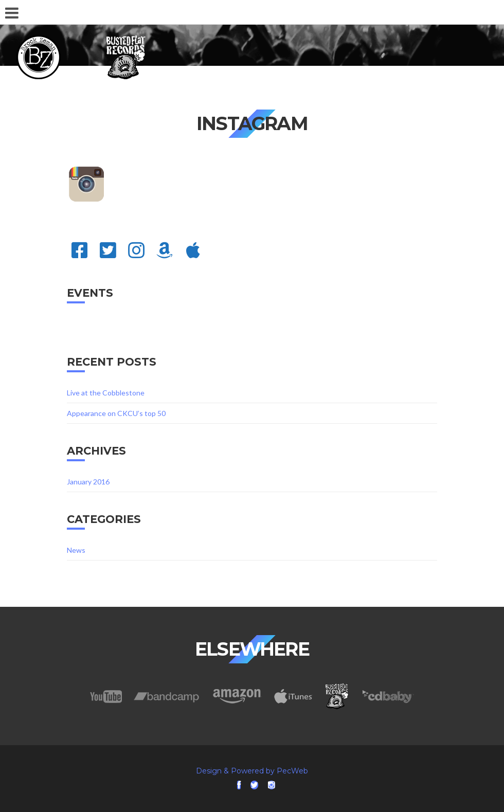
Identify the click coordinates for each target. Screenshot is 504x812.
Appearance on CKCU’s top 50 (116, 413)
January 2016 (88, 482)
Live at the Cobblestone (106, 393)
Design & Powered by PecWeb (252, 771)
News (76, 550)
